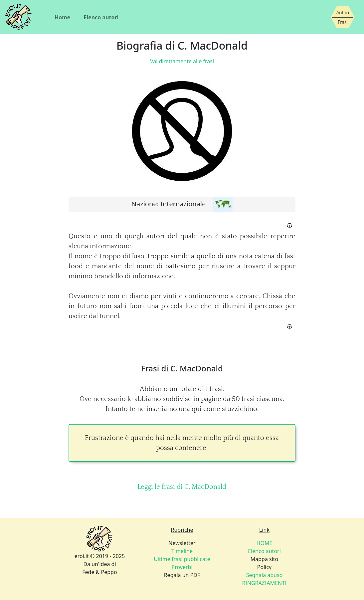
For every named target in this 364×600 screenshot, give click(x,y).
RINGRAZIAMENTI (265, 583)
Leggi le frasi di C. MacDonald (182, 487)
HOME (265, 543)
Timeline (182, 551)
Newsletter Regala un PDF (182, 559)
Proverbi (182, 567)
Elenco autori (101, 17)
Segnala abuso (265, 575)
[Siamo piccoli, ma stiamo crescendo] (343, 17)
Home (62, 17)
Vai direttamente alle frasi (182, 61)
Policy (265, 575)
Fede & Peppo (99, 572)
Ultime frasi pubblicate (182, 559)
